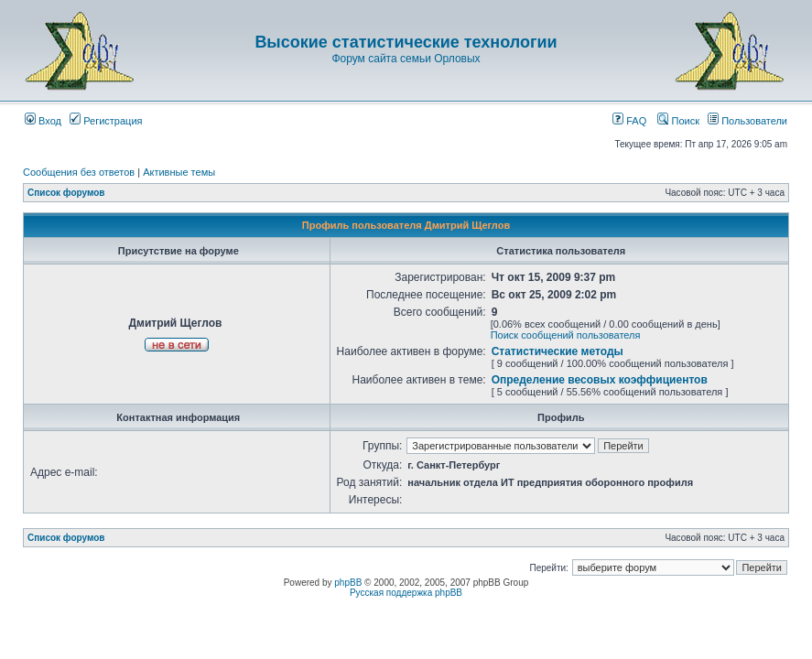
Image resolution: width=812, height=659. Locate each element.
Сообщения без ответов (79, 172)
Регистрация (106, 121)
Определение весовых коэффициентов (600, 380)
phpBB (348, 583)
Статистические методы (558, 351)
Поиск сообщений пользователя (566, 335)
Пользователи (747, 121)
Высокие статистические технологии (406, 42)
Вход (43, 121)
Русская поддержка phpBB (406, 593)
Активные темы (179, 172)
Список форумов (66, 193)
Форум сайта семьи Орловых (406, 59)
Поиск (678, 121)
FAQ (629, 121)
